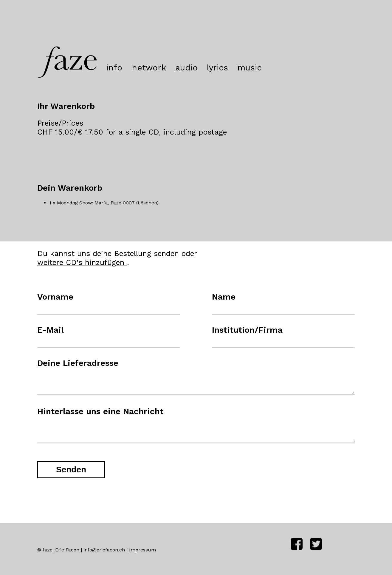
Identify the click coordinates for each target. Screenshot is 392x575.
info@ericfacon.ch (105, 550)
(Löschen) (147, 203)
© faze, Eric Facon (59, 550)
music (250, 68)
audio (186, 68)
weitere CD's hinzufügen (82, 262)
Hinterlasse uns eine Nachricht (100, 411)
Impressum (142, 550)
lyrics (217, 68)
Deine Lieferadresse (78, 363)
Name (224, 297)
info (114, 68)
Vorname (55, 297)
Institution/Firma (247, 330)
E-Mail (51, 330)
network (149, 68)
